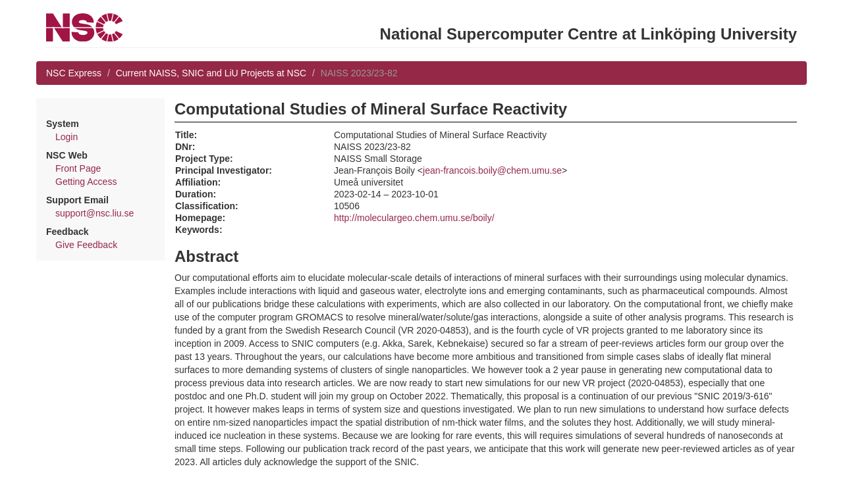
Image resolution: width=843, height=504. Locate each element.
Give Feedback (86, 245)
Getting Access (86, 182)
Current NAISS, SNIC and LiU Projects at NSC (211, 73)
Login (67, 137)
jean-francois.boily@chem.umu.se (492, 170)
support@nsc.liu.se (95, 213)
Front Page (78, 168)
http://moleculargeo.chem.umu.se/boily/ (414, 218)
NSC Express (74, 73)
